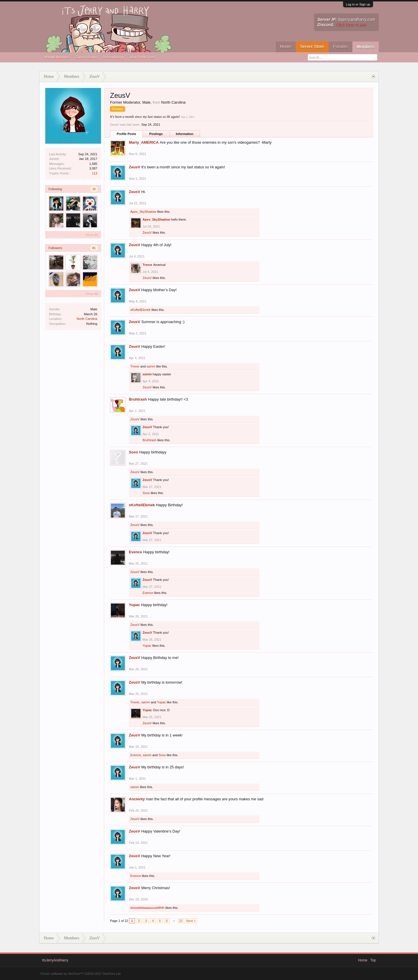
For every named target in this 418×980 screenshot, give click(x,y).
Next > (191, 921)
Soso (134, 452)
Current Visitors (87, 57)
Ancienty (137, 799)
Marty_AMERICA (144, 142)
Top (373, 960)
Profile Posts (126, 134)
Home (286, 46)
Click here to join (351, 25)
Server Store (312, 46)
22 (181, 921)
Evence (136, 552)
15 (94, 189)
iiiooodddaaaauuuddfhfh (147, 908)
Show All (92, 235)
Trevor (147, 265)
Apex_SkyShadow (143, 212)
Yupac (134, 605)
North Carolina (87, 319)
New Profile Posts (143, 57)
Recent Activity (113, 57)
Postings (156, 134)
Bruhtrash (138, 399)
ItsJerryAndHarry (55, 960)
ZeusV (135, 167)
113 (95, 173)
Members (366, 47)
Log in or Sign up (358, 4)
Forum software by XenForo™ (81, 974)
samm (151, 366)
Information (185, 134)
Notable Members (57, 57)
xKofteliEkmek (140, 310)
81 (94, 248)
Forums (340, 46)
